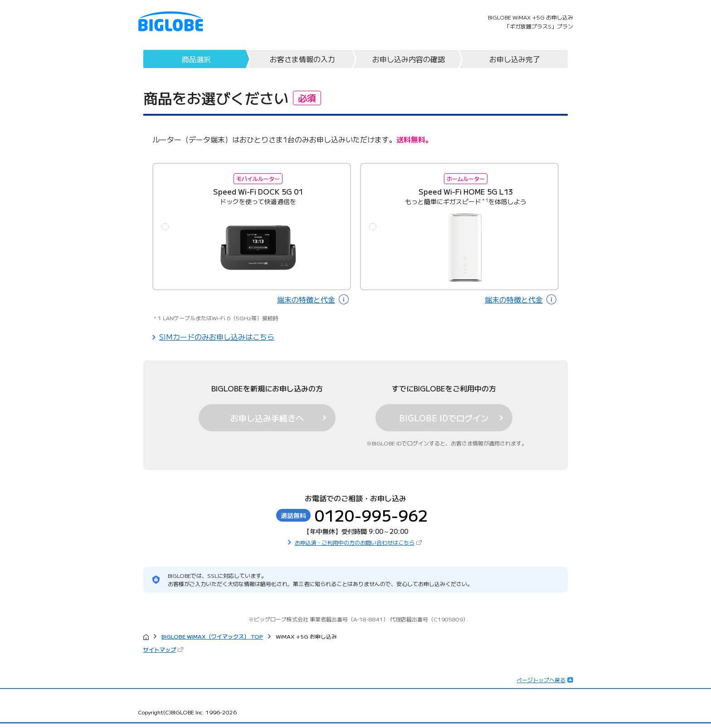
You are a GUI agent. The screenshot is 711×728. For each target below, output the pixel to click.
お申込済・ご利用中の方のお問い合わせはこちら (355, 542)
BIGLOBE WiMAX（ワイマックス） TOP (212, 636)
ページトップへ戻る (541, 680)
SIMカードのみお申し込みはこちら (217, 337)
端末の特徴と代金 (306, 299)
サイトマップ (160, 649)
